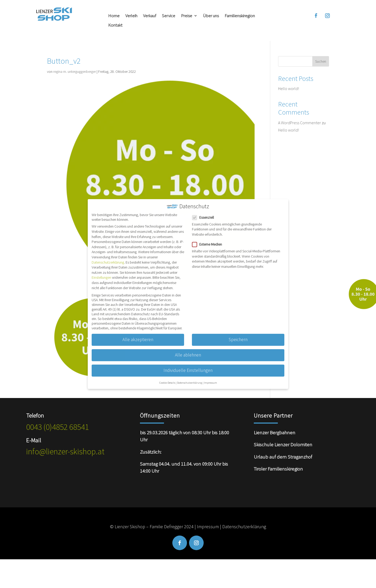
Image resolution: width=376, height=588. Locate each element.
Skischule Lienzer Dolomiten (283, 444)
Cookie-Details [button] (167, 378)
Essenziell (205, 213)
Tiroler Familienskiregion (278, 469)
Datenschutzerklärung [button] (190, 378)
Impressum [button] (210, 378)
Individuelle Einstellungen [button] (188, 366)
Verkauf (150, 16)
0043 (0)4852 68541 (57, 427)
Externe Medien (209, 240)
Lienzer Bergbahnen (275, 432)
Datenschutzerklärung (244, 527)
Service (169, 16)
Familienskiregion (240, 16)
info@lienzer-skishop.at (65, 452)
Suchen (321, 61)
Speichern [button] (238, 335)
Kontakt (115, 25)
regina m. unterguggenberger (75, 72)
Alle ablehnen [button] (188, 350)
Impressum (208, 527)
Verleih (131, 16)
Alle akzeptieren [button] (138, 335)
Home (114, 16)
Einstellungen (101, 273)
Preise (187, 16)
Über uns (211, 16)
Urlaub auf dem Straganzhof (283, 457)
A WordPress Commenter (299, 123)
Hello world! (289, 88)
